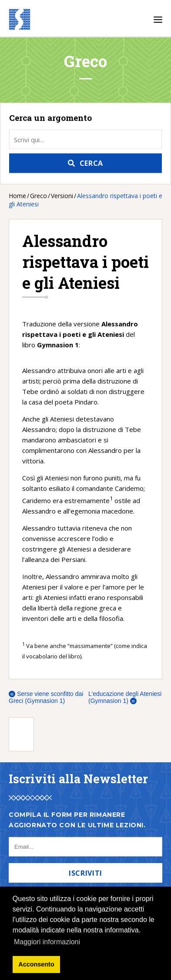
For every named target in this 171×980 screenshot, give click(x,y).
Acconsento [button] (36, 964)
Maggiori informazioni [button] (47, 942)
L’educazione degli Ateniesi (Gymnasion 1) (125, 697)
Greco (39, 196)
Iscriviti (85, 873)
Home (17, 196)
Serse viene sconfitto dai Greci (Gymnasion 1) (46, 697)
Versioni (62, 196)
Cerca (91, 163)
